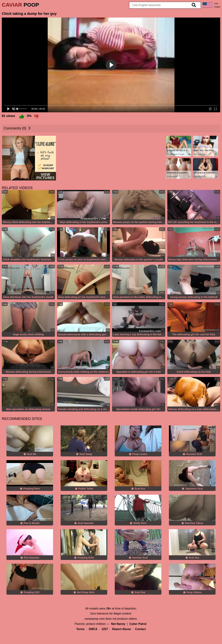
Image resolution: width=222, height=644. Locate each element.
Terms (80, 629)
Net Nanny (118, 624)
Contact (140, 629)
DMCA (93, 629)
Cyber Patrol (138, 624)
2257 (105, 629)
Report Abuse (122, 629)
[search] (194, 5)
